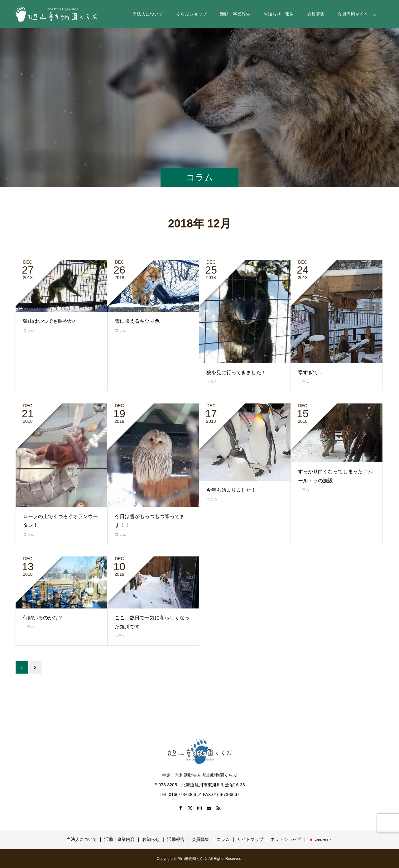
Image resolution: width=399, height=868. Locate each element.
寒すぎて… (310, 372)
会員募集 (316, 14)
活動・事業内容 (119, 839)
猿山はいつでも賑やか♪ (49, 321)
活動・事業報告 (235, 14)
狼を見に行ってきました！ (236, 372)
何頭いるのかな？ (43, 618)
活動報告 (176, 839)
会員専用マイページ (357, 14)
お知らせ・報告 (279, 14)
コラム (29, 330)
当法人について (148, 14)
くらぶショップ (191, 14)
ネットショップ (286, 839)
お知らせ (151, 839)
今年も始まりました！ (231, 490)
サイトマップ (250, 839)
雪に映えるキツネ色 (137, 321)
